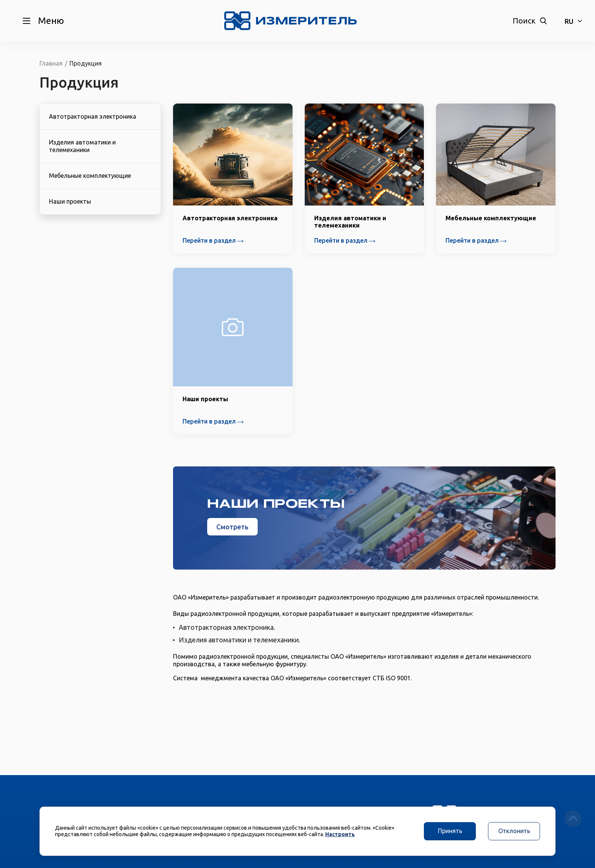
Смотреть (232, 527)
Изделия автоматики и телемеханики (82, 146)
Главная (51, 63)
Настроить (340, 834)
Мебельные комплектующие (90, 176)
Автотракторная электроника (93, 116)
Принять (450, 831)
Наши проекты (70, 201)
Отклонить (514, 831)
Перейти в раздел (213, 240)
